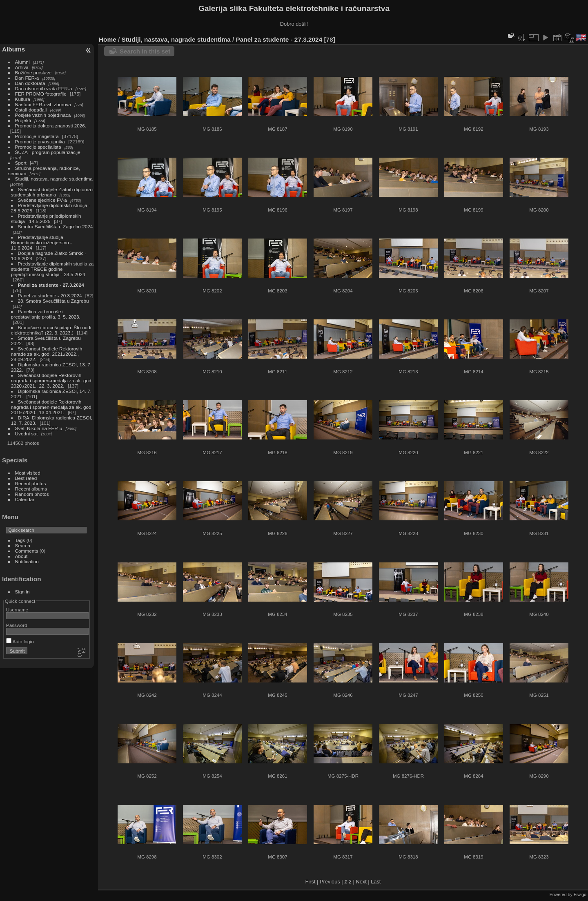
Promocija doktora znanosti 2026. (51, 126)
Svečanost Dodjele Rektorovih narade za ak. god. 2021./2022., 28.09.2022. (47, 354)
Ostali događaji (31, 110)
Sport (21, 163)
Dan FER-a (27, 78)
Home (108, 39)
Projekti (23, 120)
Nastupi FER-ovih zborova (43, 104)
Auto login (20, 641)
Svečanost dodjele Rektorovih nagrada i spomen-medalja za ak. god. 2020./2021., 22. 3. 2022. (52, 380)
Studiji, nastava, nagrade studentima (54, 179)
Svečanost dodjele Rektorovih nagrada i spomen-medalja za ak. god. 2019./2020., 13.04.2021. (52, 407)
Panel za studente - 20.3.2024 (50, 296)
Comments (27, 551)
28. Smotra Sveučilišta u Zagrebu (53, 301)
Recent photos (31, 483)
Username (17, 610)
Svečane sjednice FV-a (42, 200)
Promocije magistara (37, 136)
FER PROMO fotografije (41, 94)
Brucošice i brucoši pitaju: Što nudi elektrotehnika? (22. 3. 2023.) (51, 330)
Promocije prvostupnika (40, 142)
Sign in (22, 592)
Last (376, 882)
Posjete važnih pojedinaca (43, 115)
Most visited (28, 473)
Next (361, 882)
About (21, 556)
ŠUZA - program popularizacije (48, 152)
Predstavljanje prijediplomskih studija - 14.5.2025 (46, 219)
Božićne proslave (33, 72)
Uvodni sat (27, 434)
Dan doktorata (30, 83)
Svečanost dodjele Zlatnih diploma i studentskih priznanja (52, 192)
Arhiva (22, 67)
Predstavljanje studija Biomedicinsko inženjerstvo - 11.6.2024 (41, 242)
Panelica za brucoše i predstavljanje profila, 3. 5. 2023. (46, 314)
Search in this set (145, 51)
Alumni (22, 62)
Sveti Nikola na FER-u (39, 428)
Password (17, 625)
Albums (13, 49)
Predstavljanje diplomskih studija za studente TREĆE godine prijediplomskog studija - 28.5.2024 (52, 269)
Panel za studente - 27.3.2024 (51, 285)
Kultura (23, 99)
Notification (27, 561)
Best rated (26, 478)
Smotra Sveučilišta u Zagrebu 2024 (56, 226)
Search (23, 545)
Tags (20, 540)
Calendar (25, 499)
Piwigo (580, 894)
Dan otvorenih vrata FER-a (44, 88)
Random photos (32, 494)
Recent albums (31, 489)
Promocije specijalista (38, 147)
